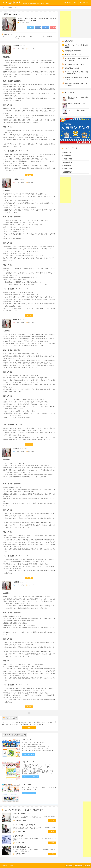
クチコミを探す (72, 3)
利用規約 (88, 866)
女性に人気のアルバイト (72, 68)
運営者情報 (69, 866)
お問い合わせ (79, 866)
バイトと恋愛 (67, 152)
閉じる (29, 175)
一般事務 (16, 46)
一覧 (52, 820)
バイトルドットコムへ (30, 777)
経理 (31, 37)
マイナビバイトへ (29, 793)
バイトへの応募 (68, 169)
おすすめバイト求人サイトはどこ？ (75, 64)
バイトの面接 (67, 166)
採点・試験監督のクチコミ (22, 847)
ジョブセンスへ (28, 754)
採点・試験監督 (47, 37)
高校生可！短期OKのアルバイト (74, 55)
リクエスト (86, 3)
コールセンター (7, 37)
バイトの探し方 (68, 162)
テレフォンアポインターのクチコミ (25, 825)
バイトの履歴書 (68, 159)
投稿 (29, 728)
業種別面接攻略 (68, 172)
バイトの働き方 (68, 156)
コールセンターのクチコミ (22, 814)
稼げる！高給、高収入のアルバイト (75, 51)
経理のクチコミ (18, 836)
